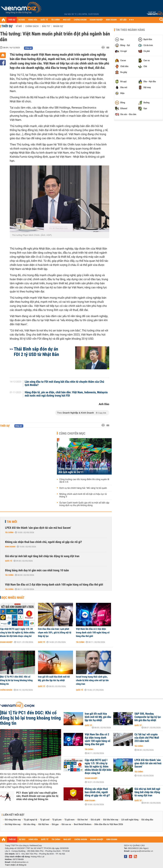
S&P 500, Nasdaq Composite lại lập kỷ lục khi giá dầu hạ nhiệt (148, 717)
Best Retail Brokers (83, 824)
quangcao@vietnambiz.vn (142, 851)
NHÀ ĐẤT (67, 20)
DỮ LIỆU (123, 20)
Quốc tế (9, 561)
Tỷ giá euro (69, 820)
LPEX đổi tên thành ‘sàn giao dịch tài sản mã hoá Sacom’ (38, 528)
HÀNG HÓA (33, 20)
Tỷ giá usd (45, 820)
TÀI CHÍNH (55, 20)
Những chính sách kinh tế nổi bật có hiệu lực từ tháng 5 (83, 495)
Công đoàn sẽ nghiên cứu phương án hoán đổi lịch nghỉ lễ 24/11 (83, 470)
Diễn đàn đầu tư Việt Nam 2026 (109, 824)
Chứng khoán (6, 690)
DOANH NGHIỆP (96, 20)
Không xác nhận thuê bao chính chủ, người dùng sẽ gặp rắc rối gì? (44, 542)
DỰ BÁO (22, 20)
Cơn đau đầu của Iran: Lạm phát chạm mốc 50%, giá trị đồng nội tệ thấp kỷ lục (55, 633)
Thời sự (7, 26)
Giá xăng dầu (147, 820)
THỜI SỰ (12, 20)
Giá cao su (66, 824)
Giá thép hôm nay (13, 824)
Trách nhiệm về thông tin (16, 865)
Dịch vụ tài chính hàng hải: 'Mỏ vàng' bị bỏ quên (83, 488)
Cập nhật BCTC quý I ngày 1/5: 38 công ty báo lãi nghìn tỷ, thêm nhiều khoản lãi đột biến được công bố (17, 633)
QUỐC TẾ (44, 20)
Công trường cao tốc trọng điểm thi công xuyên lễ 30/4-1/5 (84, 481)
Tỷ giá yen (57, 820)
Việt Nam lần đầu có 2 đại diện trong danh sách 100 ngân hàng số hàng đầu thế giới (54, 585)
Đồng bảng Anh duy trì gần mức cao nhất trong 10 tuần (37, 570)
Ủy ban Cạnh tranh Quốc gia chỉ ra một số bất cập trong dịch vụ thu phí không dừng (84, 504)
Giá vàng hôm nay (13, 820)
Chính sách (32, 26)
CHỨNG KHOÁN (80, 20)
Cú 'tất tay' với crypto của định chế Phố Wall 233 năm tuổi (147, 738)
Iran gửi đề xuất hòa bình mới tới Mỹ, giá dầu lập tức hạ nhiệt (54, 679)
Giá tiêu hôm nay (111, 820)
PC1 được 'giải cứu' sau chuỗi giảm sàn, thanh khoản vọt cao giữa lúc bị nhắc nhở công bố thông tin (37, 796)
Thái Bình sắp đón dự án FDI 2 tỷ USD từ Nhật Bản (36, 352)
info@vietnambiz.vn (20, 862)
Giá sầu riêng (29, 824)
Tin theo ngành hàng (130, 30)
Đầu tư (46, 26)
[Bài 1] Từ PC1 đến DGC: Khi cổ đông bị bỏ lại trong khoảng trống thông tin (16, 680)
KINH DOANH (111, 20)
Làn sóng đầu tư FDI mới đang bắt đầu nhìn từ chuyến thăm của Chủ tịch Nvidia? (64, 383)
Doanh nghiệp (6, 642)
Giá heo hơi (83, 820)
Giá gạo (55, 824)
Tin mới (12, 522)
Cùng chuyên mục (72, 433)
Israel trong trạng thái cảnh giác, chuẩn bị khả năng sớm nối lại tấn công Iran (92, 680)
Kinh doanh (10, 547)
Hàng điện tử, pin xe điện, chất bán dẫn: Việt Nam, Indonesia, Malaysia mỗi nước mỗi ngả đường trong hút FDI (66, 394)
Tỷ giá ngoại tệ (30, 820)
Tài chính (9, 532)
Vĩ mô (19, 26)
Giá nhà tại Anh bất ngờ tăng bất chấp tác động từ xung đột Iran (42, 556)
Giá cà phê (95, 820)
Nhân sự (58, 26)
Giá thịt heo (44, 824)
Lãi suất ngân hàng (130, 820)
